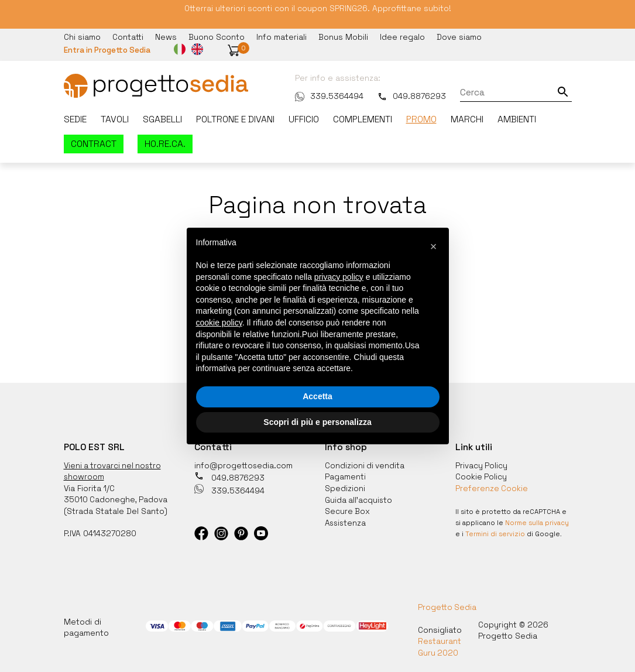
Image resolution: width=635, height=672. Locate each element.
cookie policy (219, 323)
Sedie (75, 118)
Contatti (128, 37)
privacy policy (339, 277)
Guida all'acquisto (359, 497)
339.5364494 (325, 95)
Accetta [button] (317, 396)
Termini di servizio (496, 531)
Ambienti (517, 118)
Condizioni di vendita (365, 463)
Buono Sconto (217, 37)
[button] (236, 50)
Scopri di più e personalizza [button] (317, 422)
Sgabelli (162, 118)
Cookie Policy (481, 475)
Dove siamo (459, 37)
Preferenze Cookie (492, 486)
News (166, 37)
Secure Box (348, 508)
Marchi (467, 118)
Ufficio (304, 118)
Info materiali (282, 37)
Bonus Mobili (343, 37)
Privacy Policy (482, 463)
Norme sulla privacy (538, 520)
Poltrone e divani (235, 118)
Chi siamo (82, 37)
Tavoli (115, 118)
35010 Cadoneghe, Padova (116, 497)
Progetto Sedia (447, 604)
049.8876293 (407, 95)
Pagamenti (345, 475)
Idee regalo (402, 37)
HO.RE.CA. (165, 143)
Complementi (363, 118)
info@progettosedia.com (244, 463)
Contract (94, 143)
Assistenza (346, 520)
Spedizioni (345, 486)
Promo (421, 118)
